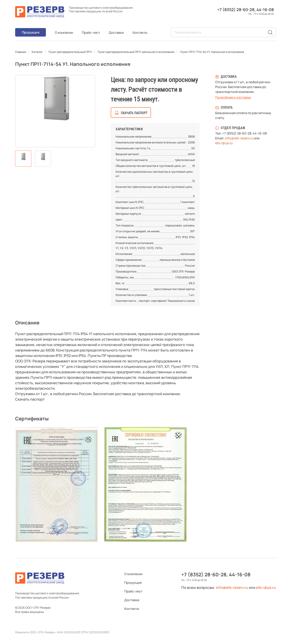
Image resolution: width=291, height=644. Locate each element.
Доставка (116, 33)
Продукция (31, 32)
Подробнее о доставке (233, 97)
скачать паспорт (134, 113)
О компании (64, 33)
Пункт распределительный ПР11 (70, 52)
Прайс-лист (91, 33)
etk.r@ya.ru (224, 143)
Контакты (140, 33)
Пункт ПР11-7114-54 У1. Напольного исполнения (212, 52)
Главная (21, 52)
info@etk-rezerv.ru (239, 138)
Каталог (37, 52)
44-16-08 (265, 10)
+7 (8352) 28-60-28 (236, 10)
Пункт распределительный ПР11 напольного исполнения (136, 52)
